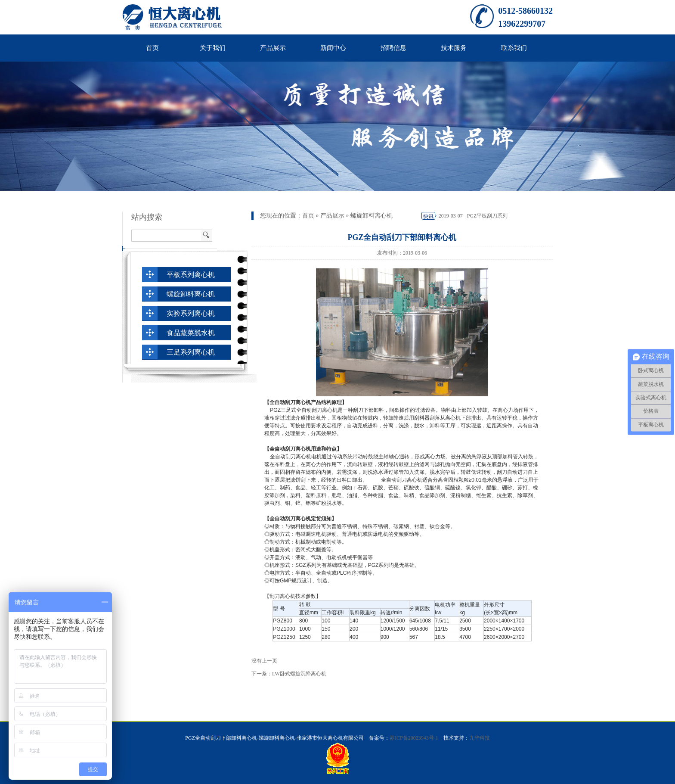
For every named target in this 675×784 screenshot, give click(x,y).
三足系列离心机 (191, 352)
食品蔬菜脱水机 (191, 333)
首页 (152, 48)
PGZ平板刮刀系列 (488, 216)
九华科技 (480, 738)
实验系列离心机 (191, 313)
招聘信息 (393, 48)
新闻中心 (333, 48)
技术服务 (454, 48)
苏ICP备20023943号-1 (414, 738)
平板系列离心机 (191, 275)
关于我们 (213, 48)
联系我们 (514, 48)
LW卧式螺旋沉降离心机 (299, 674)
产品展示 (273, 48)
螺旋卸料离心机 (372, 216)
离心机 (453, 418)
